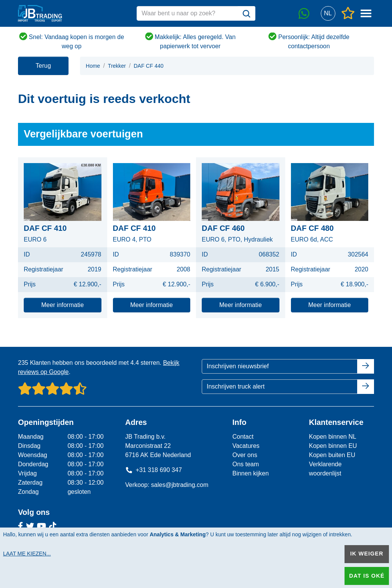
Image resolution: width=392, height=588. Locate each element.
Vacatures (246, 446)
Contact (243, 437)
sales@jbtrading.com (180, 485)
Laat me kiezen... (27, 554)
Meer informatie (63, 305)
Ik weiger (367, 554)
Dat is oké (367, 576)
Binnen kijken (251, 473)
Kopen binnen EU (333, 446)
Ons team (246, 464)
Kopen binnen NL (333, 437)
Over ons (245, 455)
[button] (328, 14)
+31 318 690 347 (154, 470)
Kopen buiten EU (332, 455)
